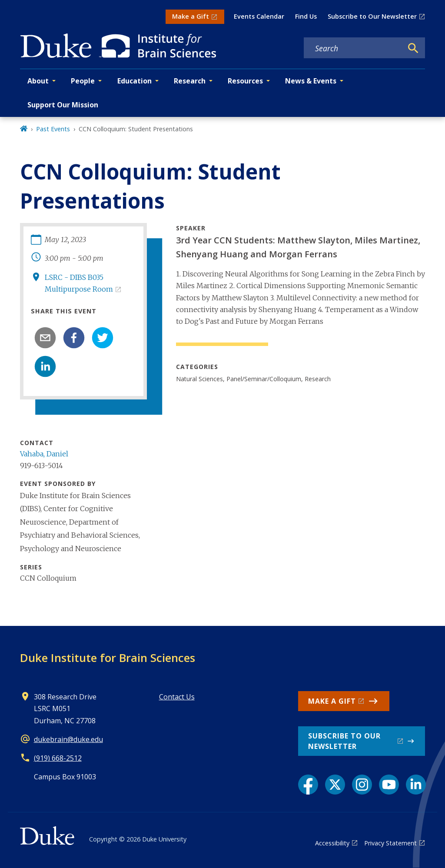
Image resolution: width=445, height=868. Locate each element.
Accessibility (332, 843)
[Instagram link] (362, 785)
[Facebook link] (308, 785)
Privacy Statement (390, 843)
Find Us (306, 16)
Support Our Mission (63, 105)
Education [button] (134, 81)
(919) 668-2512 (58, 758)
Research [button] (190, 81)
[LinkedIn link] (416, 785)
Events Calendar (259, 16)
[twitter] (103, 338)
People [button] (83, 81)
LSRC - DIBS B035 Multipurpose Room (79, 283)
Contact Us (177, 697)
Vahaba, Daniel (44, 454)
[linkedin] (45, 366)
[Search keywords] (353, 48)
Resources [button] (245, 81)
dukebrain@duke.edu (68, 739)
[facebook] (74, 338)
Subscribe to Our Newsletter (372, 16)
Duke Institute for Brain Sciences (108, 658)
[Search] (413, 48)
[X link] (335, 785)
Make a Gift (191, 16)
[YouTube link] (389, 785)
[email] (45, 338)
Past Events (53, 129)
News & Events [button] (311, 81)
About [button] (38, 81)
